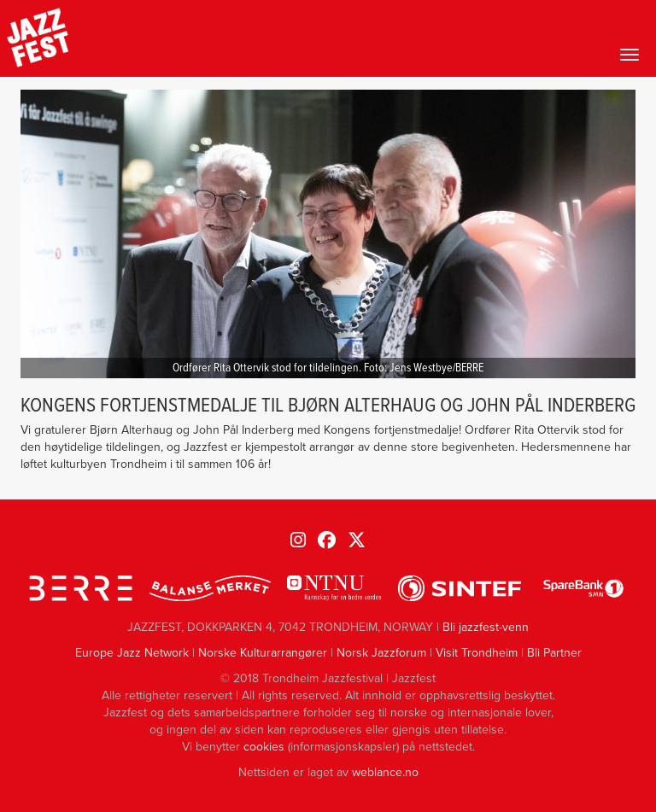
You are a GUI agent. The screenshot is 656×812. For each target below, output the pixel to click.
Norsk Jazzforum (381, 653)
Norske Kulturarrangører (263, 653)
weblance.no (385, 772)
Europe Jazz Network (132, 653)
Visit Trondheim (477, 653)
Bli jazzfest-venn (486, 627)
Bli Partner (554, 653)
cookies (264, 747)
